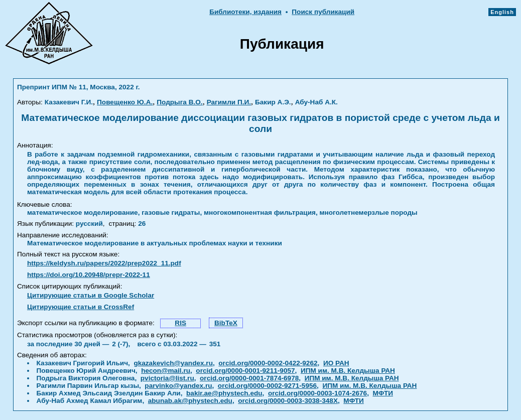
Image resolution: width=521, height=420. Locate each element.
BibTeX (226, 323)
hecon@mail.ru (166, 371)
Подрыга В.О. (179, 102)
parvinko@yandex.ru (178, 386)
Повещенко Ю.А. (125, 102)
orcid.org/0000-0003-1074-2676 (317, 393)
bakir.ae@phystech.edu (224, 393)
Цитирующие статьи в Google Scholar (91, 295)
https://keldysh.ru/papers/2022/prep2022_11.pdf (104, 263)
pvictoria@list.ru (167, 378)
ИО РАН (336, 363)
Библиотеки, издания (245, 12)
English (502, 12)
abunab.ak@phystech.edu (190, 401)
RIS (180, 323)
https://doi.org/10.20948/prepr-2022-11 (89, 275)
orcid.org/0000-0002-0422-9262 (268, 363)
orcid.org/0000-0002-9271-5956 (267, 386)
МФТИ (382, 393)
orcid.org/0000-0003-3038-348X (288, 401)
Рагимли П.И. (229, 102)
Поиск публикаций (323, 12)
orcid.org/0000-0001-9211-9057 (245, 371)
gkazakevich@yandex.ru (173, 363)
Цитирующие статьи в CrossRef (81, 307)
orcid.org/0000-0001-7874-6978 (249, 378)
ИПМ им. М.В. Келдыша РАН (348, 371)
